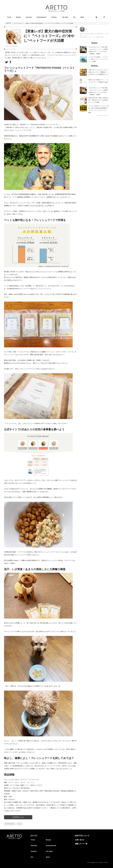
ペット (19, 824)
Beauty (18, 17)
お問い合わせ (80, 840)
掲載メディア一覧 (81, 844)
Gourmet (29, 17)
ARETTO (8, 23)
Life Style (65, 17)
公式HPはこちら (18, 817)
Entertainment (42, 17)
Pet (74, 17)
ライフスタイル (18, 23)
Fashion (54, 17)
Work (82, 17)
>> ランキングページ (103, 116)
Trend (9, 17)
